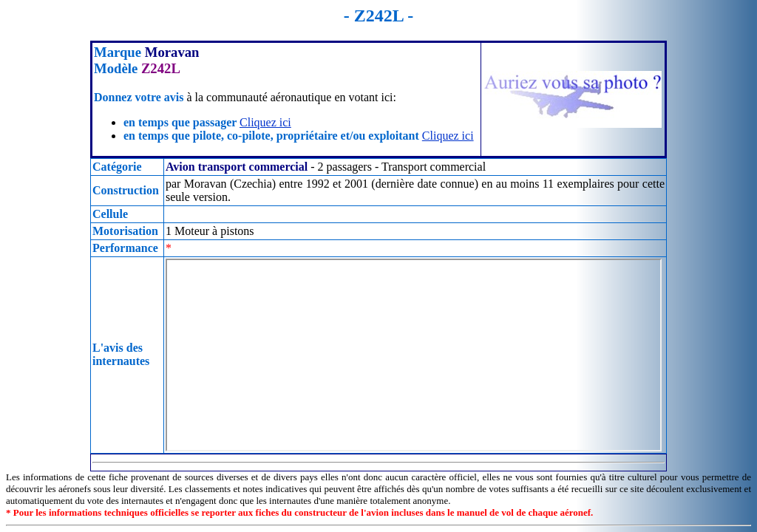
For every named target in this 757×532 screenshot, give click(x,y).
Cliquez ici (265, 122)
